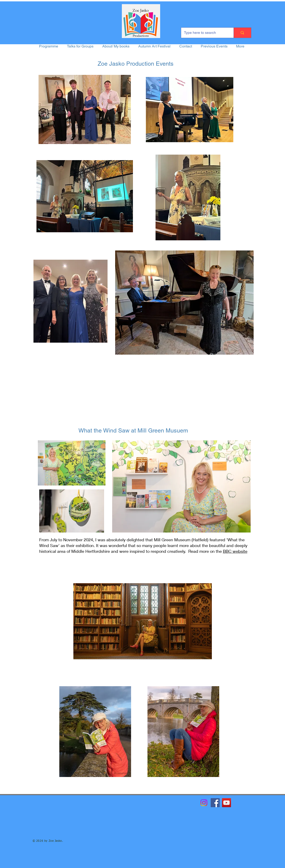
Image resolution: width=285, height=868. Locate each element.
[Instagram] (204, 803)
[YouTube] (226, 803)
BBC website (235, 551)
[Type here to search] (204, 33)
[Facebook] (215, 803)
